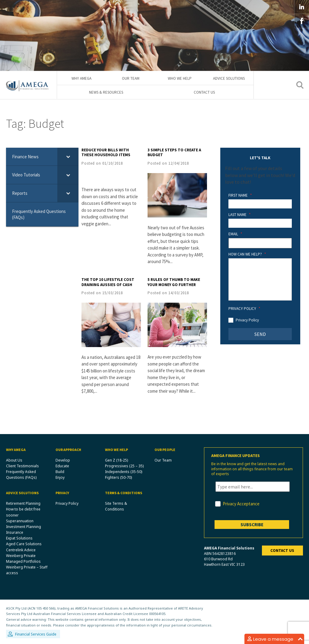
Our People (165, 450)
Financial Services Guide (36, 634)
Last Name (239, 215)
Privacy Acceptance (241, 504)
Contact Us (204, 93)
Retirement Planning (23, 504)
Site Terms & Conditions (116, 507)
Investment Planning (24, 527)
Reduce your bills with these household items (106, 153)
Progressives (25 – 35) (124, 466)
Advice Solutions (229, 78)
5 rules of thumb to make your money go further (174, 282)
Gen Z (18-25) (116, 460)
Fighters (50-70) (118, 478)
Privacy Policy (244, 309)
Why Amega (81, 78)
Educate (62, 466)
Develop (63, 460)
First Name (240, 196)
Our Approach (68, 450)
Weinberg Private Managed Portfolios (23, 559)
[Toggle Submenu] (68, 157)
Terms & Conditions (124, 493)
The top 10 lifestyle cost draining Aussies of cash (108, 282)
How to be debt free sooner (23, 512)
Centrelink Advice (21, 550)
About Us (14, 460)
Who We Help (180, 78)
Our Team (131, 78)
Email (235, 234)
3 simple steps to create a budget (174, 153)
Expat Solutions (19, 538)
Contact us (282, 551)
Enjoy (60, 478)
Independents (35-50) (124, 472)
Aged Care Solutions (24, 544)
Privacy (62, 493)
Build (60, 472)
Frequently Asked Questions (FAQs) (21, 475)
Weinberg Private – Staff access (27, 570)
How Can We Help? (247, 255)
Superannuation (20, 521)
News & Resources (106, 93)
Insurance (15, 533)
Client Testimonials (22, 466)
